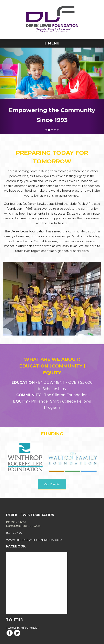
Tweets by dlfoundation (23, 618)
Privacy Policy (52, 640)
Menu (52, 43)
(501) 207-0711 (15, 523)
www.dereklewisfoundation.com (34, 530)
